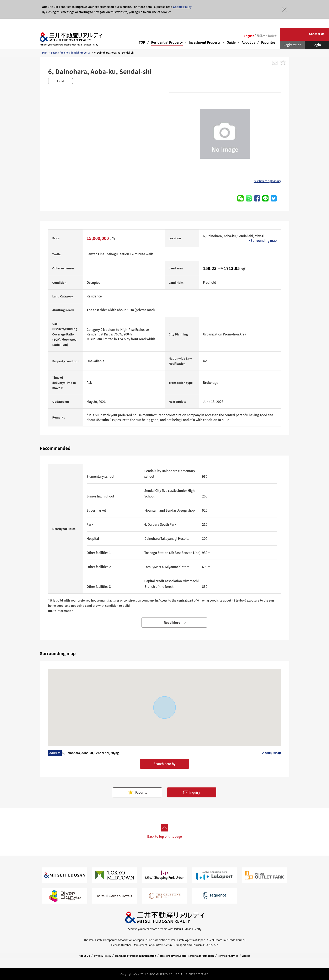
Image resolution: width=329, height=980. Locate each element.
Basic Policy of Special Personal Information (187, 956)
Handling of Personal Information (136, 956)
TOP (142, 42)
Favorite (137, 792)
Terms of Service (228, 956)
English (249, 36)
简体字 (261, 36)
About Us (84, 956)
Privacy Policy (102, 956)
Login (317, 45)
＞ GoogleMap (271, 753)
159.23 (210, 268)
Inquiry (192, 793)
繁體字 (272, 36)
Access (246, 956)
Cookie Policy (182, 7)
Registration (292, 45)
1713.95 (232, 268)
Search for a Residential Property (70, 52)
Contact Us (317, 34)
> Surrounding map (262, 240)
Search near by (164, 764)
